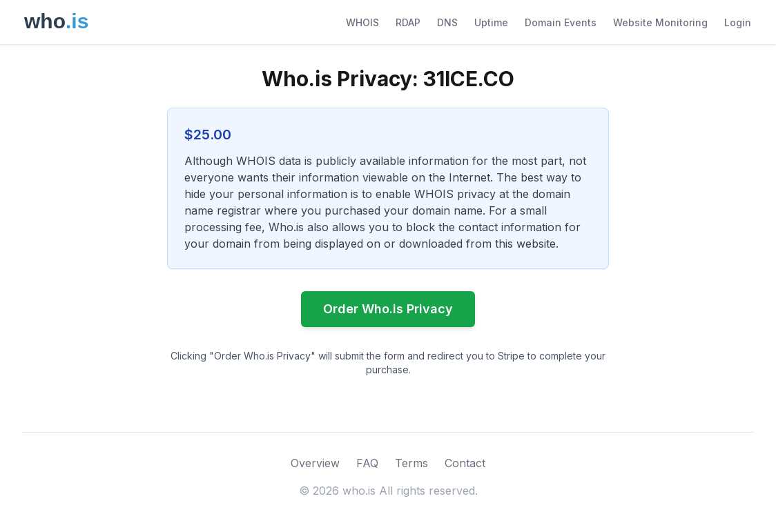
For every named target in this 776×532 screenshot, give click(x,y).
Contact (465, 463)
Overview (315, 463)
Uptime (491, 22)
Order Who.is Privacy (388, 309)
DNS (447, 22)
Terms (411, 463)
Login (738, 22)
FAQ (367, 463)
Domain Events (561, 22)
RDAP (408, 22)
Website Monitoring (660, 22)
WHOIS (362, 22)
